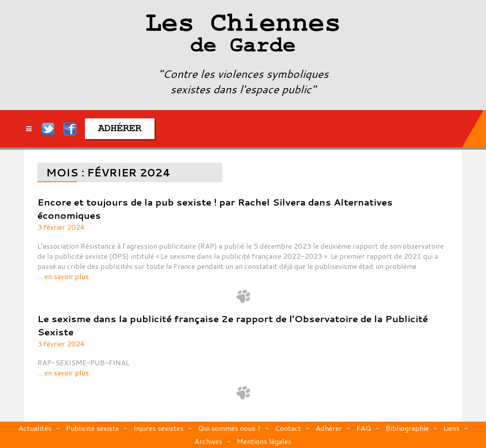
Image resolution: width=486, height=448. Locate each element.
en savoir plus (67, 276)
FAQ (364, 428)
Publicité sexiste (92, 428)
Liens (451, 428)
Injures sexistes (158, 428)
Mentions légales (264, 441)
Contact (288, 428)
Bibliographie (407, 428)
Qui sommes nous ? (229, 428)
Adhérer (329, 428)
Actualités (35, 428)
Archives (208, 441)
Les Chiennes (243, 35)
